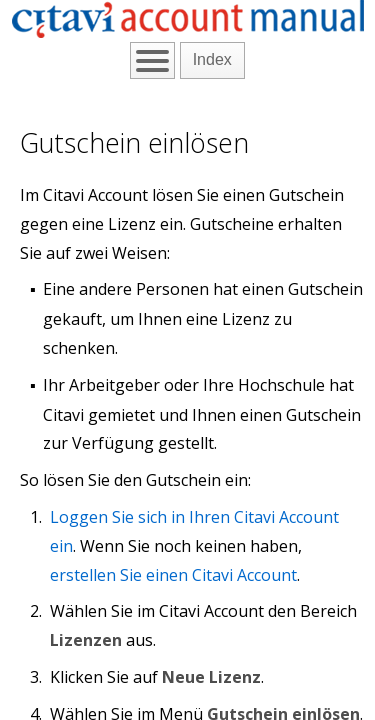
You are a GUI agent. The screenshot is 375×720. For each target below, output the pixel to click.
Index (212, 59)
